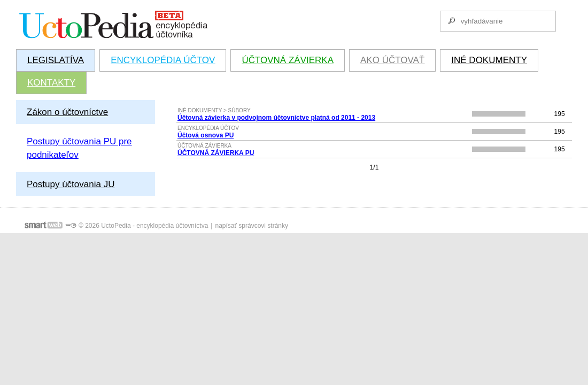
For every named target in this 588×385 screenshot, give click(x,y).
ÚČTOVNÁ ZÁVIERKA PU (216, 153)
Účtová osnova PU (206, 135)
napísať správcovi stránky (252, 226)
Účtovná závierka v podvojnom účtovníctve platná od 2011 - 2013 (276, 118)
